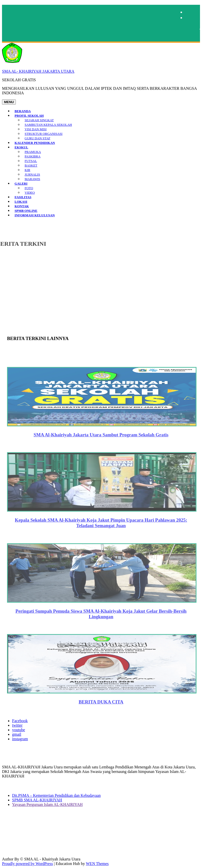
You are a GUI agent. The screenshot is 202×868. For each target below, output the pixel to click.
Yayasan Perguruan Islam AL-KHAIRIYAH (47, 804)
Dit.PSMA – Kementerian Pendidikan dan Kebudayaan (56, 795)
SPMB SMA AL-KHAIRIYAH (37, 800)
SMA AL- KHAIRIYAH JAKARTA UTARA (38, 71)
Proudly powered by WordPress (27, 864)
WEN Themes (97, 864)
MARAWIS (32, 179)
